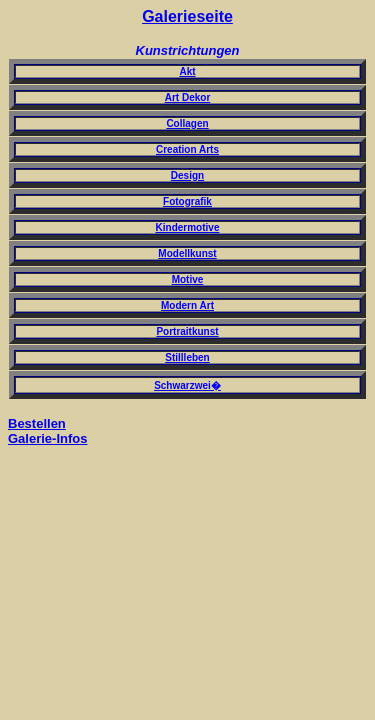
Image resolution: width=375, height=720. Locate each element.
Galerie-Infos (47, 438)
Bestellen (37, 423)
